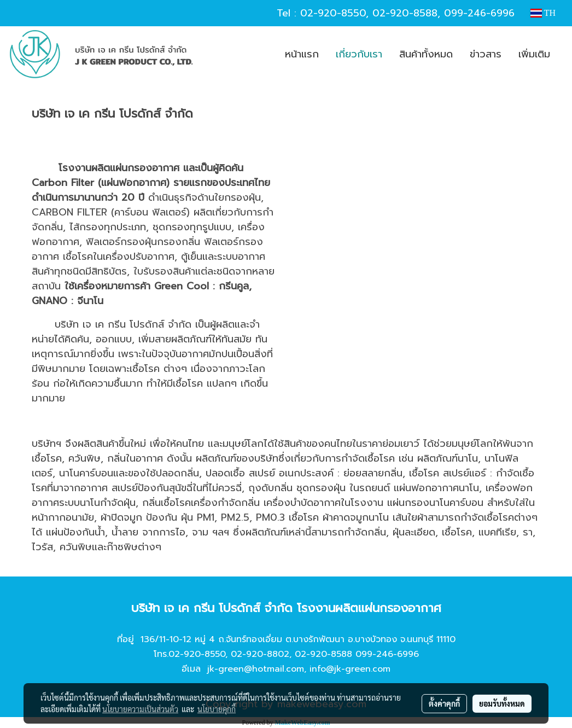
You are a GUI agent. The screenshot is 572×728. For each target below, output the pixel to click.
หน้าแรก (302, 54)
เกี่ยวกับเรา (359, 54)
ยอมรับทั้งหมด (502, 703)
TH (543, 13)
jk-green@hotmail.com (256, 669)
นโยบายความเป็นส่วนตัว (140, 709)
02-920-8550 (333, 13)
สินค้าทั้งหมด (426, 54)
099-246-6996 (479, 13)
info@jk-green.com (350, 669)
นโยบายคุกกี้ (217, 709)
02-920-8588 (405, 13)
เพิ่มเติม (534, 54)
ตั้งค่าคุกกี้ (444, 703)
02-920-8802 (260, 654)
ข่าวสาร (486, 54)
